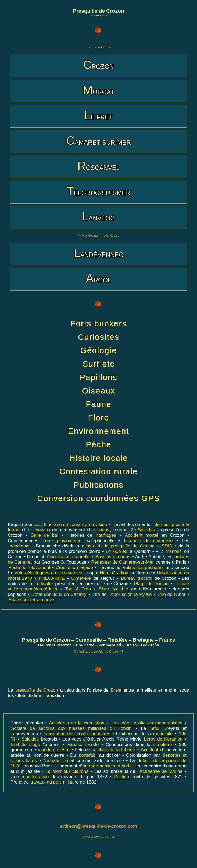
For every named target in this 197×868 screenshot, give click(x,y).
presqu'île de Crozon (37, 690)
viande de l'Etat (54, 750)
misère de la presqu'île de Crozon (118, 546)
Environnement (99, 431)
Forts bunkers (98, 323)
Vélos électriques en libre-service (48, 573)
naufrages (106, 535)
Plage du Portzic (151, 584)
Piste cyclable (114, 589)
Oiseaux (98, 391)
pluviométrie (69, 541)
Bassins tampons (113, 557)
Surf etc (98, 364)
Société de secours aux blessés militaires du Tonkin (71, 728)
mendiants (19, 546)
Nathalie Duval (59, 761)
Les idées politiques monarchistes (147, 723)
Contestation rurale (98, 471)
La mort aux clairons (67, 771)
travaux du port (46, 782)
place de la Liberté (116, 750)
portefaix (87, 755)
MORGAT (98, 90)
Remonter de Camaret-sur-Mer (122, 562)
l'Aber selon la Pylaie (130, 594)
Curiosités (98, 337)
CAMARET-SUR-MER (98, 140)
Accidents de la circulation (77, 723)
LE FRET (98, 115)
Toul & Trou (78, 589)
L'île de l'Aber (171, 594)
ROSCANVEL (98, 166)
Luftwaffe (44, 584)
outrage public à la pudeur (109, 766)
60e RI (120, 551)
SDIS (167, 546)
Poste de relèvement (29, 568)
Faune (98, 404)
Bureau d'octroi (137, 578)
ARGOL (98, 278)
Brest (116, 690)
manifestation (35, 777)
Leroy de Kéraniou (163, 739)
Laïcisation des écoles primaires (77, 734)
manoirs (174, 551)
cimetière (162, 744)
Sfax (155, 728)
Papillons (99, 377)
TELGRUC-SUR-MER (99, 191)
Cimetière (81, 578)
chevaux (42, 530)
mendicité (163, 734)
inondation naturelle (70, 557)
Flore (98, 417)
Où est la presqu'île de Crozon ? (98, 652)
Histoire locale (98, 458)
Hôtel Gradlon (114, 573)
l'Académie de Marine (160, 771)
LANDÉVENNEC (98, 253)
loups (104, 530)
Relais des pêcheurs (143, 568)
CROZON (98, 65)
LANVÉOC (98, 216)
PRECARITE (52, 578)
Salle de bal (44, 535)
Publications (99, 485)
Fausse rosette (83, 744)
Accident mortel (142, 535)
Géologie (98, 350)
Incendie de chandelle (148, 541)
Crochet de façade (74, 568)
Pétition (121, 777)
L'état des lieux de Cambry (59, 594)
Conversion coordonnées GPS (98, 498)
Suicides (146, 530)
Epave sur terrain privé (31, 600)
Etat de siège (26, 744)
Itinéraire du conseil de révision (76, 524)
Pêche (98, 444)
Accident (150, 750)
